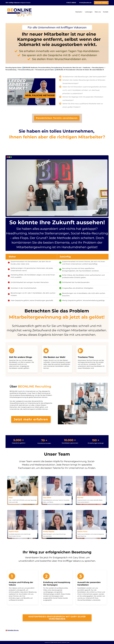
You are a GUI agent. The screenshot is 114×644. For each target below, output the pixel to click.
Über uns (98, 12)
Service (32, 152)
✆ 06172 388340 (71, 3)
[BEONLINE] (19, 12)
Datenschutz (64, 642)
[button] (83, 12)
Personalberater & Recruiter (16, 152)
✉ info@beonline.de (85, 3)
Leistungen (89, 12)
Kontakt (106, 12)
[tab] (16, 152)
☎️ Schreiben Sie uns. (12, 630)
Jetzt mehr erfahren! (101, 3)
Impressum (59, 642)
